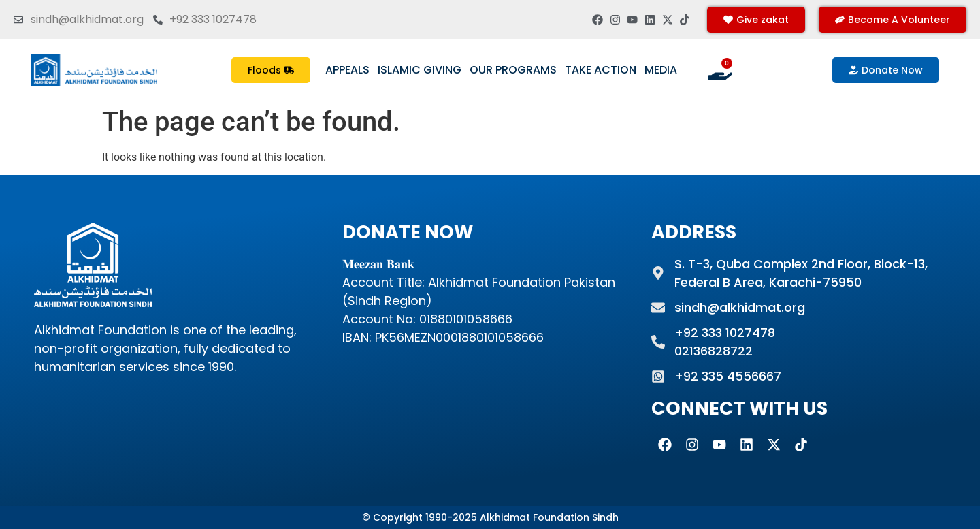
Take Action (601, 70)
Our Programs (513, 70)
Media (661, 70)
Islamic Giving (420, 70)
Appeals (347, 70)
